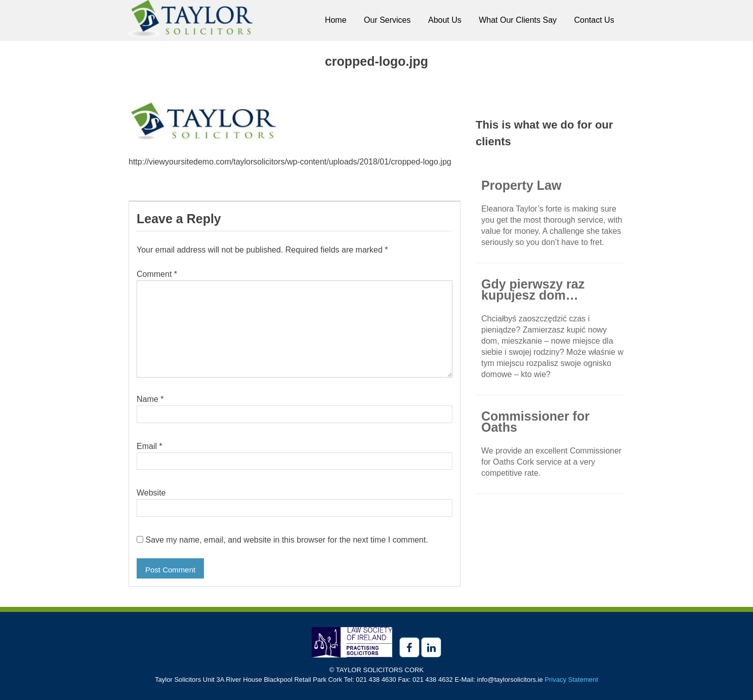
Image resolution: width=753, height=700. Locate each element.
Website (151, 493)
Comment (157, 274)
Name (150, 399)
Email (150, 446)
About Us (445, 20)
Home (336, 20)
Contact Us (594, 20)
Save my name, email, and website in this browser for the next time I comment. (286, 540)
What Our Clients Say (518, 20)
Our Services (387, 20)
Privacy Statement (571, 680)
